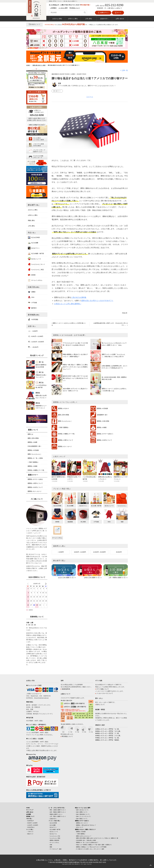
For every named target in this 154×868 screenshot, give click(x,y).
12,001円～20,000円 (99, 552)
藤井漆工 (32, 308)
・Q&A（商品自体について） (83, 814)
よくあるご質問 (63, 8)
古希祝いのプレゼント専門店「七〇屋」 (108, 729)
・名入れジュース (53, 832)
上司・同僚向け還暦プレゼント (118, 578)
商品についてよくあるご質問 (83, 808)
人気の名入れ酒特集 (79, 297)
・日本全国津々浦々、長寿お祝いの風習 (85, 840)
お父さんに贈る (57, 19)
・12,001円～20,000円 (32, 825)
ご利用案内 (53, 8)
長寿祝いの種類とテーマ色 (66, 434)
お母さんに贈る (73, 19)
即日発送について (75, 8)
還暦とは (30, 434)
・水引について (79, 827)
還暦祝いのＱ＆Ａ (63, 409)
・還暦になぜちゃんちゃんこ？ (83, 836)
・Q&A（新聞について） (81, 812)
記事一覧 (125, 70)
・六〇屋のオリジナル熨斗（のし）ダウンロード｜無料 (90, 849)
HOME (28, 808)
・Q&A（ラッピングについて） (83, 816)
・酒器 (50, 847)
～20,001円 (33, 347)
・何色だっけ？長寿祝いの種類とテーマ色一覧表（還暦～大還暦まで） (94, 845)
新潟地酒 (34, 315)
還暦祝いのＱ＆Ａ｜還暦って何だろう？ (85, 829)
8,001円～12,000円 (80, 552)
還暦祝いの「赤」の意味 (35, 458)
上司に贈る (89, 19)
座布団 (32, 275)
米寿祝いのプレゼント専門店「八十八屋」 (108, 736)
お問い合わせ (120, 19)
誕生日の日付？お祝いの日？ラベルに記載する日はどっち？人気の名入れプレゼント (75, 378)
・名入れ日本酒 (53, 823)
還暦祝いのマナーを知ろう (105, 434)
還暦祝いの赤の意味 (103, 421)
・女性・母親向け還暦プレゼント (57, 812)
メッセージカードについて (105, 693)
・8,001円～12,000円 (32, 823)
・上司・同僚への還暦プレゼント (57, 816)
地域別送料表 (66, 689)
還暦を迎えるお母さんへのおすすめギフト (97, 301)
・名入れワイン (53, 827)
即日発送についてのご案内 (36, 87)
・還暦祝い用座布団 (54, 840)
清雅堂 (32, 292)
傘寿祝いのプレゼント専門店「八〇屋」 (108, 733)
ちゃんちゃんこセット (36, 264)
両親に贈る (31, 220)
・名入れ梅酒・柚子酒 (54, 829)
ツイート (90, 97)
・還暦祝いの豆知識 (80, 832)
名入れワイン (34, 248)
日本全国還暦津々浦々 (34, 446)
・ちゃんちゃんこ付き (54, 836)
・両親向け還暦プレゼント (56, 814)
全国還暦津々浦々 (102, 415)
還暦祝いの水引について (104, 440)
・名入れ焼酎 (52, 825)
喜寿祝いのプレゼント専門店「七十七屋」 (108, 731)
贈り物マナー (57, 91)
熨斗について (100, 705)
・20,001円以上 (30, 827)
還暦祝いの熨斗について (66, 440)
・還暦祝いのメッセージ (81, 823)
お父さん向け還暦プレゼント (67, 578)
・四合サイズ (30, 834)
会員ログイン (103, 13)
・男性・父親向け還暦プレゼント (57, 810)
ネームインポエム (35, 280)
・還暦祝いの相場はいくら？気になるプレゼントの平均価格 (91, 847)
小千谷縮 (32, 303)
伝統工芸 (34, 287)
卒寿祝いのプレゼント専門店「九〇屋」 (108, 738)
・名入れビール (53, 834)
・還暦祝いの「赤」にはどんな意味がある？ (87, 842)
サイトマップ (30, 810)
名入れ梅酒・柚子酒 (36, 253)
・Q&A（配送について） (81, 819)
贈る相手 (34, 205)
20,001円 (119, 552)
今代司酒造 (33, 319)
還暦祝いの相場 (102, 428)
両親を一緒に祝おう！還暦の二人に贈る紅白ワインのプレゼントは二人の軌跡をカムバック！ (75, 367)
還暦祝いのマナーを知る (35, 479)
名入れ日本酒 (34, 237)
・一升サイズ (30, 832)
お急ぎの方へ (104, 19)
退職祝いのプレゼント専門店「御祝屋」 (108, 740)
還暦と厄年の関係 (63, 415)
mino (31, 297)
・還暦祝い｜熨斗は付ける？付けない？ (85, 825)
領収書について (30, 816)
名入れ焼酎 (33, 243)
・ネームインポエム (54, 842)
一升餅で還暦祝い (63, 428)
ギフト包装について (103, 689)
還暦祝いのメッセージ (65, 447)
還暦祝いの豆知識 (102, 409)
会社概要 (29, 814)
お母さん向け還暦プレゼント (93, 578)
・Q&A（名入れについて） (82, 810)
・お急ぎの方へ (53, 819)
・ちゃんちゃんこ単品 (54, 838)
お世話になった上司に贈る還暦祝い (68, 304)
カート (118, 13)
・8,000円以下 (30, 821)
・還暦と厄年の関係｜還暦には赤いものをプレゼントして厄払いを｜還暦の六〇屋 (97, 838)
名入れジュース (34, 259)
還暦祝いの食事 (32, 442)
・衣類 (50, 845)
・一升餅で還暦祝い (80, 834)
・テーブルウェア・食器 (55, 849)
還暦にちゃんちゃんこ (65, 421)
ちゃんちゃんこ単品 (36, 269)
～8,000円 (61, 552)
